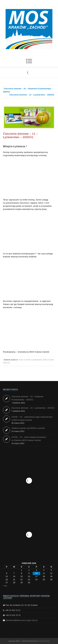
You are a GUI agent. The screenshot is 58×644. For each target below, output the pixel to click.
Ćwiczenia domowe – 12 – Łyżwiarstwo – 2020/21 (32, 95)
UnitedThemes (44, 641)
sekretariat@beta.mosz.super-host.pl (22, 620)
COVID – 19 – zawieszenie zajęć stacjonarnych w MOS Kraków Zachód (32, 419)
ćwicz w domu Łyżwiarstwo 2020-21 (34, 360)
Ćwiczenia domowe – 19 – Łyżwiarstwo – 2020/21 (33, 408)
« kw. (5, 586)
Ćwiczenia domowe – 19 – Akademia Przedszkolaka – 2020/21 (27, 398)
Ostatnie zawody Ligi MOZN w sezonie (28, 428)
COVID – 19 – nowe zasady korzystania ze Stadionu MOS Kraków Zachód (29, 439)
